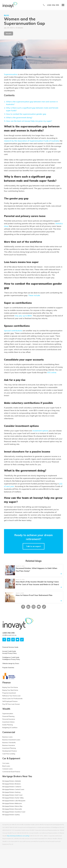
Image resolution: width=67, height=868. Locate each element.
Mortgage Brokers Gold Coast (12, 795)
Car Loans (6, 763)
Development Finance (10, 751)
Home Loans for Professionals (12, 699)
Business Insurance (9, 745)
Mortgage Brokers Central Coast (13, 789)
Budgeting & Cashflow (10, 728)
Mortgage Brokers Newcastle (12, 809)
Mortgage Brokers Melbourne (12, 803)
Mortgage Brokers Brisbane (12, 784)
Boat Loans (6, 766)
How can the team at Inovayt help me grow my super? (29, 121)
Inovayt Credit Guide (9, 651)
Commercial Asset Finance (11, 772)
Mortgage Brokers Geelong (11, 792)
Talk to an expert (34, 546)
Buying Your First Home (10, 687)
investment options (40, 431)
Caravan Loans (7, 769)
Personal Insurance (9, 719)
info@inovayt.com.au (9, 635)
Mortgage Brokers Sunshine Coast (14, 812)
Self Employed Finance (10, 701)
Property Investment (9, 693)
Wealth (9, 33)
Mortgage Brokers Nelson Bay (12, 806)
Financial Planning (8, 716)
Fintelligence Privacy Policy (11, 659)
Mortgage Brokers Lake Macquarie (14, 801)
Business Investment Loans (11, 740)
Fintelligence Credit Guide (11, 657)
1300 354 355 (53, 5)
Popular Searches (8, 668)
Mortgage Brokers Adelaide (12, 781)
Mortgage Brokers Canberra (12, 787)
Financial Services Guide (10, 647)
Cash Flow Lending (9, 754)
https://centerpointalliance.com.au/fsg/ (18, 836)
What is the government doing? (19, 118)
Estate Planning (8, 725)
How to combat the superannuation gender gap (26, 114)
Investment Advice (8, 722)
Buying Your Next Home (10, 690)
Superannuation (11, 74)
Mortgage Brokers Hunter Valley (13, 798)
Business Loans (7, 737)
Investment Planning (9, 748)
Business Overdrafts (9, 743)
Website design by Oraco (11, 663)
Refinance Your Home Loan (11, 696)
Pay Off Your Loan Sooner (11, 704)
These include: (34, 295)
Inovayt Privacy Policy (9, 653)
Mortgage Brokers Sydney (11, 815)
